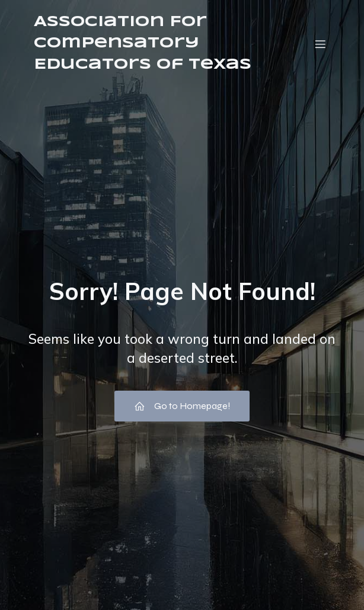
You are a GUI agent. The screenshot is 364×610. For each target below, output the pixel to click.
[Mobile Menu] (320, 44)
